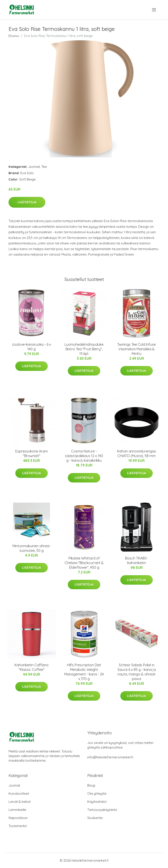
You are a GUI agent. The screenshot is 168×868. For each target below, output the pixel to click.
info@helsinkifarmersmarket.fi (110, 757)
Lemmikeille (17, 810)
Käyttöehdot (97, 802)
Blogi (91, 785)
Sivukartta (95, 818)
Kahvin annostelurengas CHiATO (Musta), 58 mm (136, 453)
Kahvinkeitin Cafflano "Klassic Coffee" (31, 667)
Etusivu (14, 36)
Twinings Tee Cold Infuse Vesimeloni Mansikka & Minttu (136, 349)
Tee (44, 167)
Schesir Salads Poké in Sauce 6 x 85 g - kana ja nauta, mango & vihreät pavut (137, 672)
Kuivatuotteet (19, 793)
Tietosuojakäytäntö (102, 810)
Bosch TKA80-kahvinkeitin (136, 560)
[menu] (154, 10)
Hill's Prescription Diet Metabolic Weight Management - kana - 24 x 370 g (84, 672)
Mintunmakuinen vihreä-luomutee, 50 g (31, 548)
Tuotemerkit (18, 826)
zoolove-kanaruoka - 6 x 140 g (31, 347)
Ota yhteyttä (97, 793)
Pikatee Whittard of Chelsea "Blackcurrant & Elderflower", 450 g (84, 563)
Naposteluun (18, 818)
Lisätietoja (27, 202)
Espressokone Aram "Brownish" (31, 453)
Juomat (34, 167)
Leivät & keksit (20, 802)
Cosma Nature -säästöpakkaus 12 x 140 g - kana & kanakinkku (84, 456)
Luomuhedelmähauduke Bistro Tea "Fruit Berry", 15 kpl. (84, 349)
